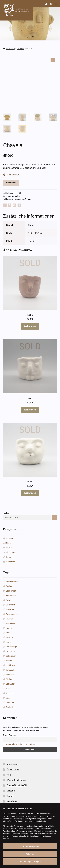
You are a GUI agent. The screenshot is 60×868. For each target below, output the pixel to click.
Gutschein (10, 562)
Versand (11, 791)
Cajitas (9, 548)
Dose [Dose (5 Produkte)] (8, 600)
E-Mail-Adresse (9, 735)
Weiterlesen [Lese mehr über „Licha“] (30, 326)
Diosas (9, 543)
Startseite (10, 49)
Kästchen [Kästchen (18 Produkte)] (10, 637)
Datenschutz (13, 769)
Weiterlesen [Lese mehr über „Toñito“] (30, 493)
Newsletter (12, 801)
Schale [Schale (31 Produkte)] (9, 661)
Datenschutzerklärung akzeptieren (21, 744)
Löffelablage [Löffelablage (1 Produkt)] (11, 647)
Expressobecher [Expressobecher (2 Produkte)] (13, 614)
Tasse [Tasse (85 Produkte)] (8, 689)
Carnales (20, 49)
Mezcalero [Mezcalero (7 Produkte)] (10, 651)
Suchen (6, 513)
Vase (29, 199)
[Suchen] (55, 517)
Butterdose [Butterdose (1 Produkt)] (11, 596)
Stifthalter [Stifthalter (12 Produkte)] (10, 684)
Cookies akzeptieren (30, 846)
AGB (9, 775)
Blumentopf (20, 199)
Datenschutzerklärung (44, 834)
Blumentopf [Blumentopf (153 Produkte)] (11, 591)
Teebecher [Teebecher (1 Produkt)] (10, 693)
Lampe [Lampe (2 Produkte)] (9, 642)
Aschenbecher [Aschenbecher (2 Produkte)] (12, 582)
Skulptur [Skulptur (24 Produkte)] (10, 679)
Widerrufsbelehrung (16, 780)
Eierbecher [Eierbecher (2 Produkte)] (10, 605)
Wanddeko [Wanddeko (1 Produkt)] (11, 702)
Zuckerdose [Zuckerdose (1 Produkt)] (11, 707)
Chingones (11, 552)
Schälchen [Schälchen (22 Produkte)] (10, 665)
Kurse (9, 557)
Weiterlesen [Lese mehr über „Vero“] (30, 410)
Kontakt (10, 796)
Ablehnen (30, 854)
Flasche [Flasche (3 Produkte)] (9, 619)
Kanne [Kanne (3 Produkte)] (9, 628)
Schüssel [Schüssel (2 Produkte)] (10, 670)
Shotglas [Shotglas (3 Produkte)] (10, 675)
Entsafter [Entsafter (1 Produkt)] (10, 609)
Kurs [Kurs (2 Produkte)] (8, 633)
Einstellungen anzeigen (30, 862)
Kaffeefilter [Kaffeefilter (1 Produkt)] (11, 623)
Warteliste (11, 183)
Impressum (12, 764)
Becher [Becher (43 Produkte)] (9, 586)
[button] (53, 60)
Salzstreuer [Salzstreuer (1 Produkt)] (11, 656)
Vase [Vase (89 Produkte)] (8, 698)
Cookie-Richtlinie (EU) (17, 785)
